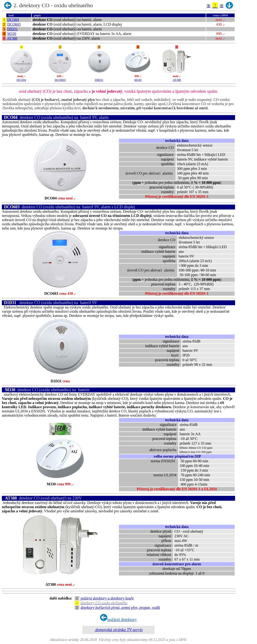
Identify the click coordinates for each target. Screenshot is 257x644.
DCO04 (13, 20)
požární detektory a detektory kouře (107, 598)
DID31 (12, 29)
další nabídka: (62, 598)
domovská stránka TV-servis (118, 630)
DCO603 (14, 24)
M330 (12, 34)
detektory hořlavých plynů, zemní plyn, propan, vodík (120, 608)
